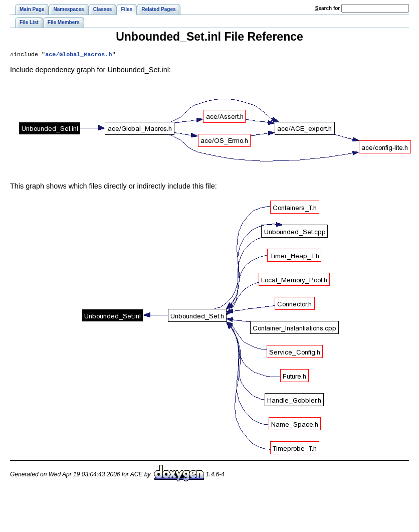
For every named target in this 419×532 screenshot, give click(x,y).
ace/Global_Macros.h (78, 55)
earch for (328, 8)
